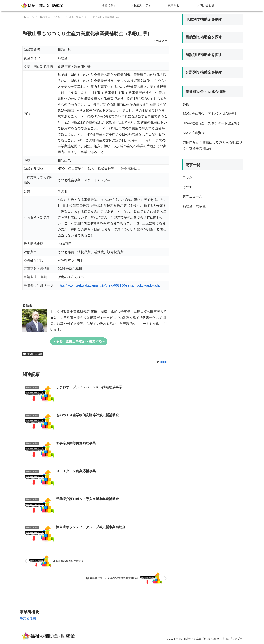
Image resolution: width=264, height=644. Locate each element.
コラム (188, 177)
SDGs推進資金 (194, 133)
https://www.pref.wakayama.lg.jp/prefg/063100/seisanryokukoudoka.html (110, 285)
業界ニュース (192, 196)
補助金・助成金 (33, 354)
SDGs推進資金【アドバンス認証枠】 (210, 114)
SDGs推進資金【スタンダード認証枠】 (212, 123)
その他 (188, 187)
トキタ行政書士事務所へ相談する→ (79, 341)
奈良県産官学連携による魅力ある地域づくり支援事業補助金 (212, 145)
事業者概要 (28, 618)
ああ (186, 104)
